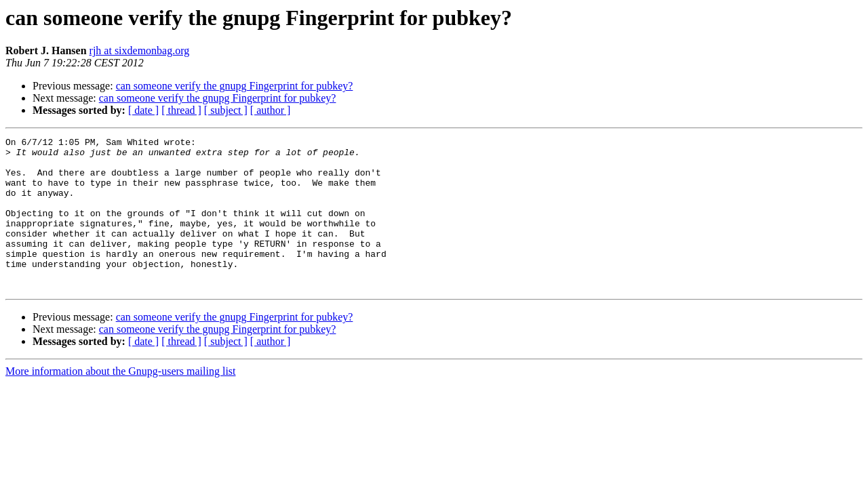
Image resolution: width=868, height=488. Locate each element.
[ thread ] (181, 110)
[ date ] (143, 110)
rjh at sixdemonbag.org (140, 50)
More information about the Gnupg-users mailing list (121, 402)
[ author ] (271, 110)
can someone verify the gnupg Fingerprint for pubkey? (235, 86)
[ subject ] (226, 110)
